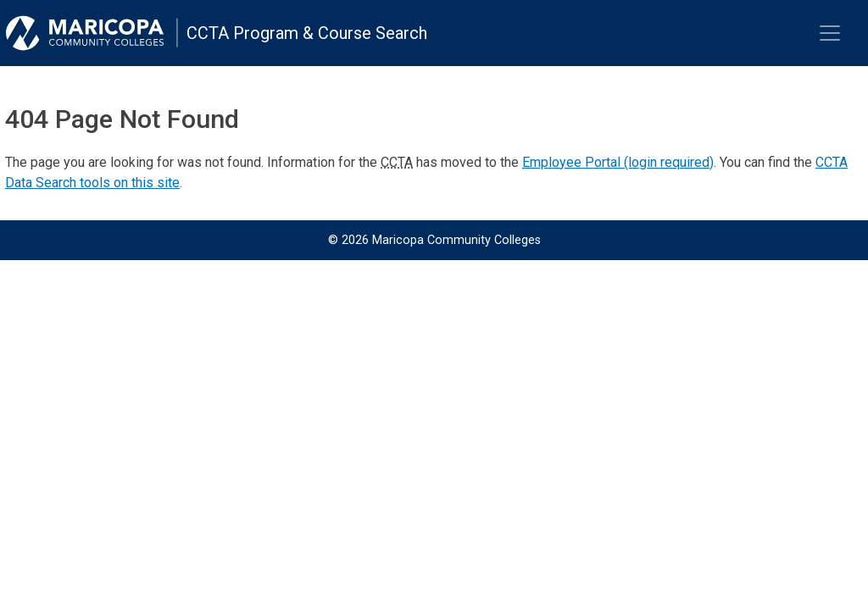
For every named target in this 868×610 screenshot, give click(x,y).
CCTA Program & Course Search (307, 33)
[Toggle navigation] (830, 33)
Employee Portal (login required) (618, 162)
